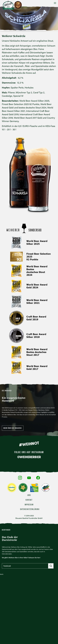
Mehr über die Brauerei (13, 428)
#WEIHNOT (29, 444)
